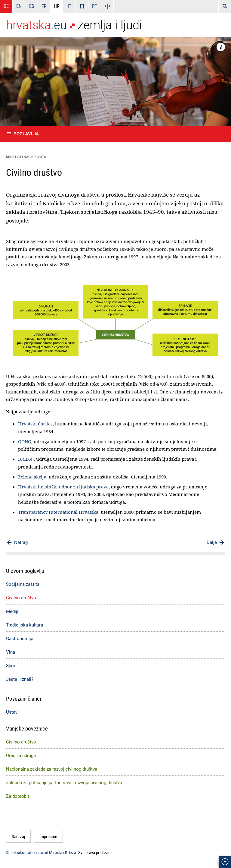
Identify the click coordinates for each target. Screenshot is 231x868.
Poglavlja (26, 134)
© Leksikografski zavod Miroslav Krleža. (42, 852)
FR (44, 6)
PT (95, 6)
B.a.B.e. (26, 459)
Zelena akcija (32, 477)
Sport (11, 665)
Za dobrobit (18, 796)
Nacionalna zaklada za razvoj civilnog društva (52, 769)
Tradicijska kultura (25, 625)
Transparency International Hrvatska (58, 512)
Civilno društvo (21, 598)
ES (32, 6)
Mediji (12, 611)
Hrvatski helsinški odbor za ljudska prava (63, 487)
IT (69, 6)
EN (19, 6)
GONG (25, 441)
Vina (11, 652)
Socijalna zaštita (23, 584)
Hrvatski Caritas (35, 424)
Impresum (48, 836)
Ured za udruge (21, 755)
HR (57, 6)
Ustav (12, 712)
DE (6, 6)
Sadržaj (18, 836)
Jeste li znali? (20, 679)
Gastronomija (20, 638)
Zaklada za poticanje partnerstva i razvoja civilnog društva (64, 782)
